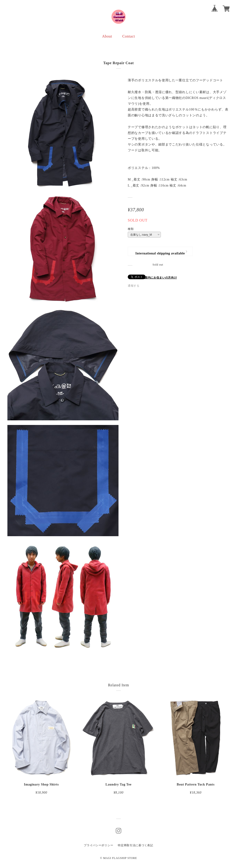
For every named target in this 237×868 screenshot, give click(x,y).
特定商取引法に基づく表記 (135, 845)
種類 (131, 229)
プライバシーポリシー (98, 845)
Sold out (158, 265)
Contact (129, 36)
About (107, 36)
